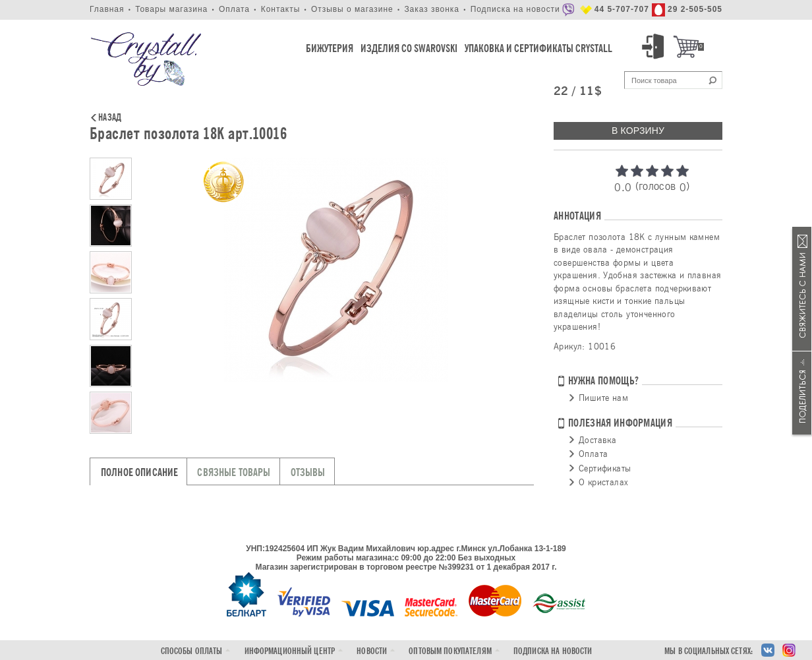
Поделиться (802, 393)
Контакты (281, 9)
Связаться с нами (802, 289)
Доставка (597, 440)
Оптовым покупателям (450, 651)
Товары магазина (171, 9)
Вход (655, 47)
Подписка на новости (515, 9)
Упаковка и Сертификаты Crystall (538, 48)
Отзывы (308, 472)
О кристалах (603, 482)
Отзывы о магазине (352, 9)
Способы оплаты (192, 651)
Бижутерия (330, 48)
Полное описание (139, 472)
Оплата (234, 9)
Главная (107, 9)
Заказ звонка (432, 9)
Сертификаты (605, 468)
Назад (110, 118)
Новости (372, 651)
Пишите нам (603, 398)
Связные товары (234, 472)
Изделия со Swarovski (409, 48)
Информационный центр (290, 651)
